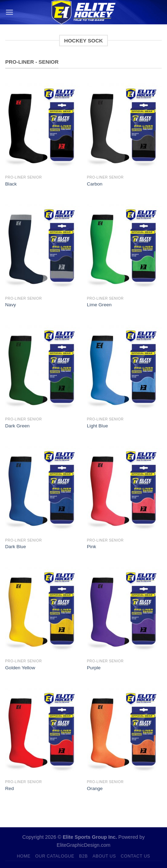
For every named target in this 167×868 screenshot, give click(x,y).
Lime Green (99, 305)
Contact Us (136, 856)
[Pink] (124, 489)
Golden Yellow (20, 668)
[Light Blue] (124, 368)
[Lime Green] (124, 247)
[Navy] (43, 247)
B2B (83, 856)
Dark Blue (16, 547)
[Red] (43, 731)
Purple (94, 668)
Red (10, 788)
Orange (95, 788)
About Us (104, 856)
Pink (92, 547)
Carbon (95, 184)
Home (23, 856)
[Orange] (124, 731)
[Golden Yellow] (43, 610)
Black (11, 184)
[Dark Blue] (43, 489)
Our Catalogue (55, 856)
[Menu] (9, 12)
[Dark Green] (43, 368)
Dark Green (17, 426)
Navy (11, 305)
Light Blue (97, 426)
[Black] (43, 126)
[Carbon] (124, 126)
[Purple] (124, 610)
